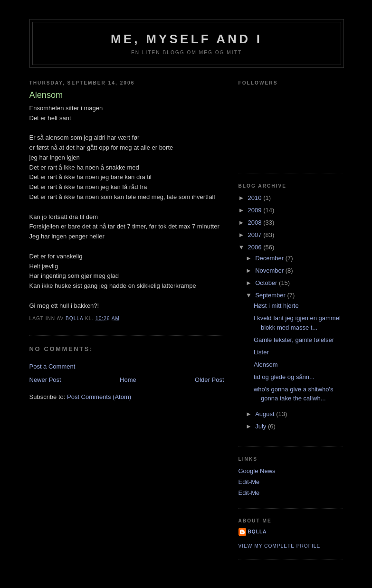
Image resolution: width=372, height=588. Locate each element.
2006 (256, 247)
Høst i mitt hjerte (276, 306)
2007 (256, 235)
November (270, 270)
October (267, 283)
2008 (256, 223)
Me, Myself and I (186, 39)
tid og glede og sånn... (284, 377)
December (270, 258)
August (266, 414)
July (262, 426)
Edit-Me (249, 482)
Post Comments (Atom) (99, 397)
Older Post (209, 380)
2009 (256, 210)
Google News (257, 471)
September (271, 295)
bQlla (258, 532)
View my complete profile (280, 546)
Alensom (266, 365)
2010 (256, 198)
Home (128, 380)
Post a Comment (52, 366)
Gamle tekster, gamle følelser (294, 340)
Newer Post (45, 380)
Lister (261, 352)
